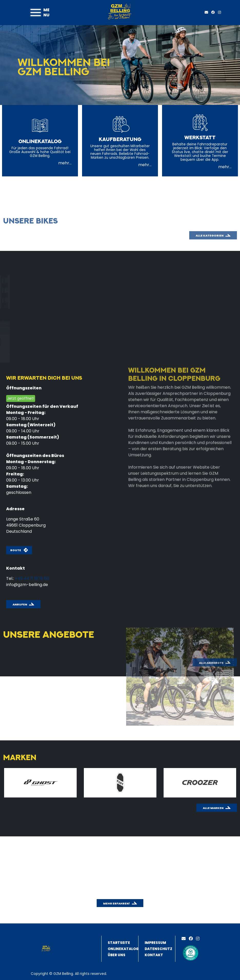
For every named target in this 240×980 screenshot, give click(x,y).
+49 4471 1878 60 (32, 578)
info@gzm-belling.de (27, 585)
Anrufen (20, 604)
